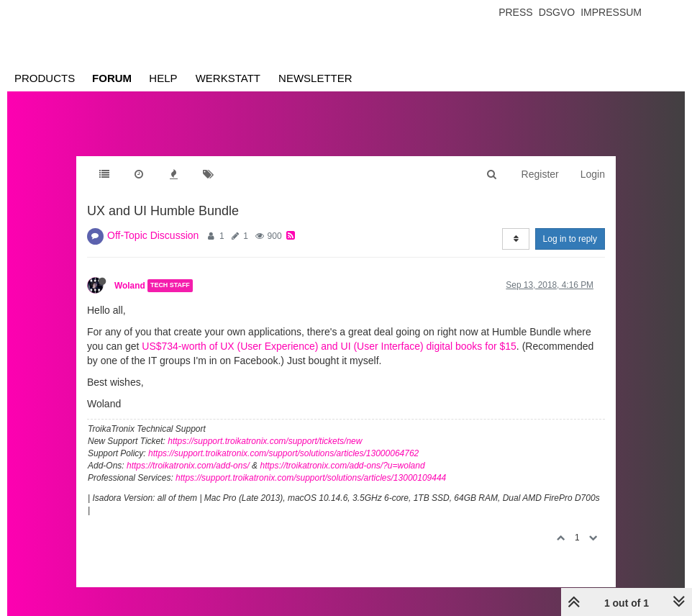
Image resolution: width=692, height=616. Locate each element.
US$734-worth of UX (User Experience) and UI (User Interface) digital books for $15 (329, 346)
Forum (112, 78)
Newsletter (315, 78)
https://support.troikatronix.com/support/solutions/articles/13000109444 (311, 478)
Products (45, 78)
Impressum (611, 12)
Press (515, 12)
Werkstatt (228, 78)
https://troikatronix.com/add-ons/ (188, 466)
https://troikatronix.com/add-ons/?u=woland (342, 466)
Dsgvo (557, 12)
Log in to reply (570, 239)
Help (163, 78)
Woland (130, 286)
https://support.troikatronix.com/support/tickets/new (265, 441)
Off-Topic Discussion (153, 235)
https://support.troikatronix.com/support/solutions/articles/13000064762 (283, 453)
